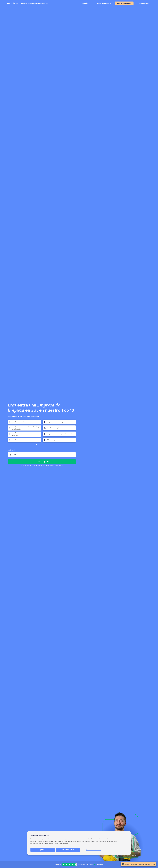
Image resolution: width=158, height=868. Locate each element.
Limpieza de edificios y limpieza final (58, 434)
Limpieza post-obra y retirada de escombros (22, 434)
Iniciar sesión (144, 3)
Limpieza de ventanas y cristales (57, 422)
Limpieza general (16, 422)
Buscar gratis (42, 462)
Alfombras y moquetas (53, 440)
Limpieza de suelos (17, 440)
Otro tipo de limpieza (53, 428)
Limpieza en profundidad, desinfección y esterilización (24, 428)
